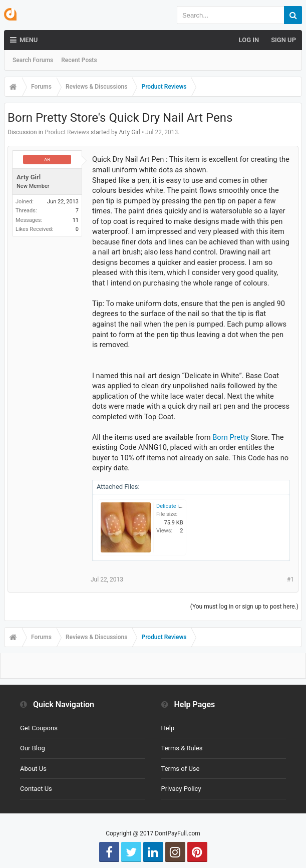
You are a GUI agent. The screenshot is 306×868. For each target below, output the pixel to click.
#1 (290, 580)
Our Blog (33, 748)
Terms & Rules (182, 748)
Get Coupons (39, 728)
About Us (33, 769)
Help (168, 728)
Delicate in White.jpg (181, 506)
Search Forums (33, 60)
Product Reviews (67, 132)
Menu (24, 40)
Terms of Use (181, 769)
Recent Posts (79, 60)
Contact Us (36, 789)
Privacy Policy (181, 789)
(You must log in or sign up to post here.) (244, 607)
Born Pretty (231, 437)
